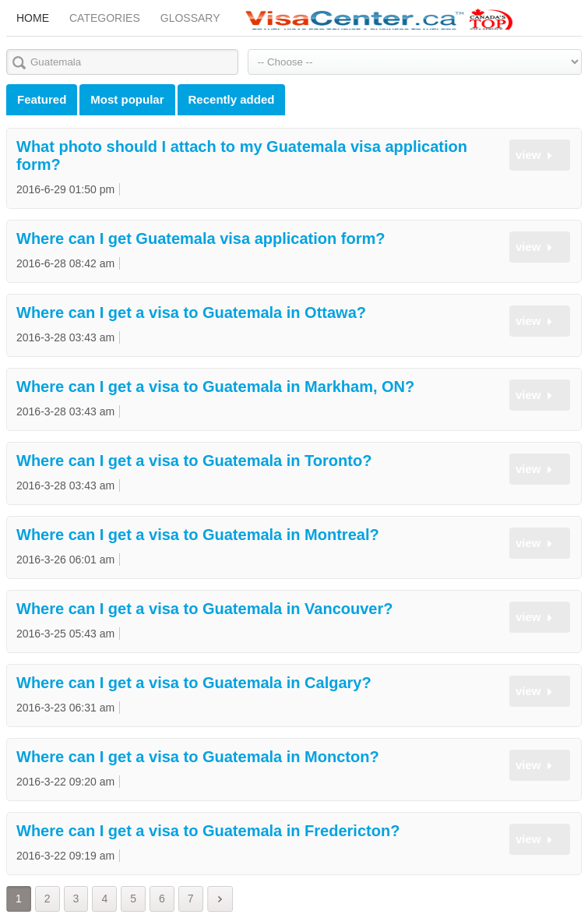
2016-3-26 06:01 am (65, 560)
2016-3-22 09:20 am (65, 782)
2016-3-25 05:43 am (65, 634)
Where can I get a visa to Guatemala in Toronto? (194, 461)
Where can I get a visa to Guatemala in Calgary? (194, 683)
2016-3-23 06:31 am (65, 708)
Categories (105, 18)
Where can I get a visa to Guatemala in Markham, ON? (215, 387)
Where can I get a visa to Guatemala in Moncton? (198, 757)
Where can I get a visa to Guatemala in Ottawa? (191, 312)
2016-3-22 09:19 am (65, 856)
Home (33, 18)
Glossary (190, 18)
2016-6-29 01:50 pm (65, 189)
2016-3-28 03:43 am (65, 337)
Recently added (232, 99)
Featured (42, 99)
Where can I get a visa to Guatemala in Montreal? (198, 535)
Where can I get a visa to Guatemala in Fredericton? (208, 831)
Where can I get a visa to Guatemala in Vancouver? (205, 609)
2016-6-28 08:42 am (65, 263)
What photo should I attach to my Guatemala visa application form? (242, 155)
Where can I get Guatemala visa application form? (201, 238)
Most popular (127, 99)
